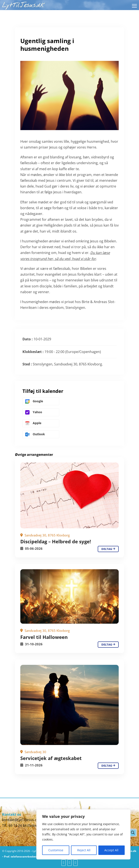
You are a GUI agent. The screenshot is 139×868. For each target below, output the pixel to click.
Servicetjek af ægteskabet (51, 758)
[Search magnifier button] (133, 833)
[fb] (64, 863)
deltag (108, 549)
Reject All (84, 850)
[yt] (69, 863)
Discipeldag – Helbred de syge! (56, 541)
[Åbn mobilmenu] (134, 6)
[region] (83, 834)
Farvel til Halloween (44, 637)
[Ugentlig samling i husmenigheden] (69, 495)
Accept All (111, 850)
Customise (56, 850)
